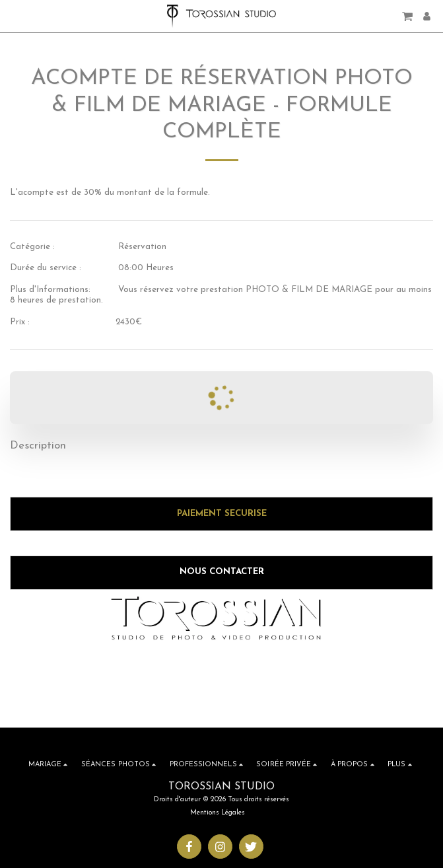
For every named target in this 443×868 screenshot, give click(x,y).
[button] (15, 16)
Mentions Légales (218, 813)
